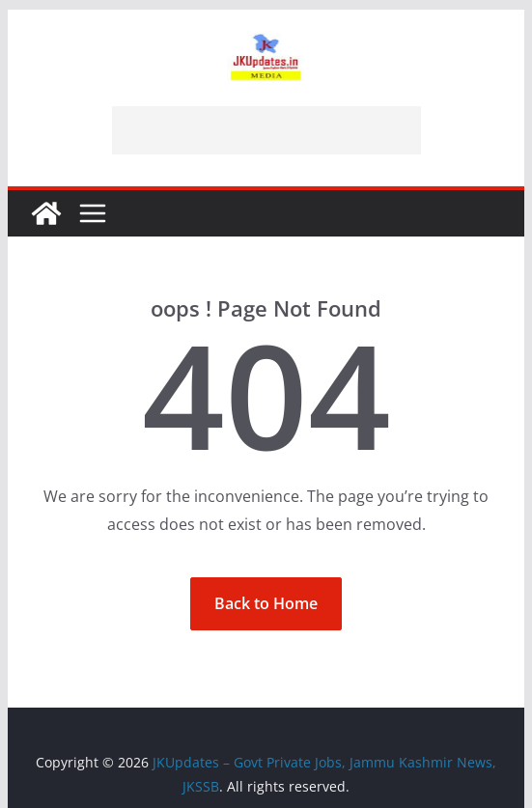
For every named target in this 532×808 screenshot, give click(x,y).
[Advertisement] (266, 130)
